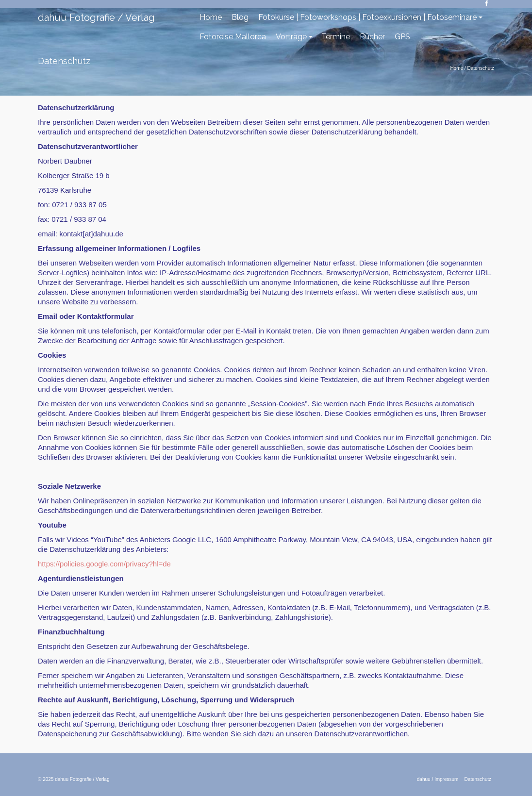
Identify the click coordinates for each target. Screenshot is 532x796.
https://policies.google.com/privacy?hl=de (104, 564)
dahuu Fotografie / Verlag (96, 17)
